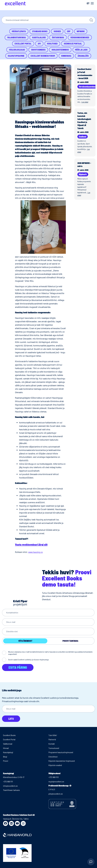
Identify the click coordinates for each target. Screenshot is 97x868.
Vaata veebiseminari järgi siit (31, 544)
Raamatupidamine (16, 56)
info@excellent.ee (10, 786)
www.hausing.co (36, 552)
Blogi (5, 757)
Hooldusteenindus (60, 50)
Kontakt (52, 744)
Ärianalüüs (83, 56)
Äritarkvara (58, 37)
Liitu (11, 719)
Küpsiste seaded (55, 765)
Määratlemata (19, 31)
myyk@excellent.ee (56, 781)
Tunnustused (54, 748)
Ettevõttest (53, 757)
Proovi (6, 761)
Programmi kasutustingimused (61, 752)
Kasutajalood (39, 37)
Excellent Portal (23, 44)
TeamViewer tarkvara (11, 790)
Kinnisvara (66, 56)
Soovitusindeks (38, 50)
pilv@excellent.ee (56, 794)
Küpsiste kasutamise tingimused (62, 761)
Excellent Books (9, 735)
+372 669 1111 (8, 781)
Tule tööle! (53, 735)
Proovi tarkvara (70, 641)
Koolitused (52, 44)
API (39, 44)
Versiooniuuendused (80, 37)
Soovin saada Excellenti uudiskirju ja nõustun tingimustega (28, 660)
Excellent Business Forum (43, 56)
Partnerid (52, 739)
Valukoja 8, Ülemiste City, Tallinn (16, 819)
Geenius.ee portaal (73, 44)
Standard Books (40, 31)
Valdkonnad (8, 744)
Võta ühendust (25, 641)
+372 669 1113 (54, 777)
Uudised (57, 31)
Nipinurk (81, 31)
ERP (69, 31)
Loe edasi (85, 102)
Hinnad (6, 748)
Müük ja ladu (81, 50)
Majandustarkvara (17, 37)
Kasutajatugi (8, 752)
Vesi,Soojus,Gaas (17, 50)
